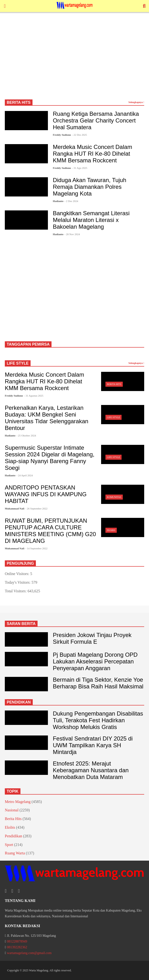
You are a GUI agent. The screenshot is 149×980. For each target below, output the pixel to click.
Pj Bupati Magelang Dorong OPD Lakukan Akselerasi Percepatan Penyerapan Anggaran (95, 661)
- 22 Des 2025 (79, 135)
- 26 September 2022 (36, 508)
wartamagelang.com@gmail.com (29, 953)
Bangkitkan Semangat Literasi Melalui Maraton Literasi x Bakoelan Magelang (91, 220)
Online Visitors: (17, 574)
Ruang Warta (15, 853)
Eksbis (111, 530)
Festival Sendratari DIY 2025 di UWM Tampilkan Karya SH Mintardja (93, 745)
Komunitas (114, 497)
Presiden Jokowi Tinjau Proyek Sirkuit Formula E (92, 638)
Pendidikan (13, 836)
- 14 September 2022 (36, 548)
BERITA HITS (19, 102)
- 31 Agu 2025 (80, 168)
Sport (9, 845)
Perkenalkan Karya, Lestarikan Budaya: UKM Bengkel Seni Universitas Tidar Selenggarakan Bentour (47, 418)
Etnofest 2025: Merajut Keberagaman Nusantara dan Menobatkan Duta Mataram (91, 770)
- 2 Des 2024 (71, 201)
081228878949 (17, 941)
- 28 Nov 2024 (72, 234)
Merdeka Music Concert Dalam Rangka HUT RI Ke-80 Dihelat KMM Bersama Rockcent (92, 154)
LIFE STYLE (18, 363)
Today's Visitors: (18, 582)
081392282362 (17, 947)
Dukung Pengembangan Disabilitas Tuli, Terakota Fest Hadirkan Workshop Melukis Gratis (98, 720)
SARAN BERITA (21, 624)
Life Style (113, 417)
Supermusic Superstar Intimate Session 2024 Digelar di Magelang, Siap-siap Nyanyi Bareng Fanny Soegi (50, 458)
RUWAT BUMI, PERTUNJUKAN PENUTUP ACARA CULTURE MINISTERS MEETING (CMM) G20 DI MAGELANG (50, 531)
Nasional (12, 810)
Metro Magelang (18, 802)
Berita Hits (114, 384)
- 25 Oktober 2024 (26, 435)
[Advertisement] (74, 58)
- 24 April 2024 (25, 475)
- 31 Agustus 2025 (34, 396)
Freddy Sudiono (62, 135)
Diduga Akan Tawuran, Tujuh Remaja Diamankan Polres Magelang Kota (89, 187)
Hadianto (58, 201)
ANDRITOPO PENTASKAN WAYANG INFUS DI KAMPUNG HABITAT (46, 494)
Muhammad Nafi (15, 508)
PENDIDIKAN (19, 702)
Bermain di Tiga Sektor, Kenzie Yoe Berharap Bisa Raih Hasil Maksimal (98, 683)
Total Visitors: (16, 591)
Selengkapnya (136, 102)
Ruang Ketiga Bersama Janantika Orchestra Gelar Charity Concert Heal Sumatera (96, 120)
